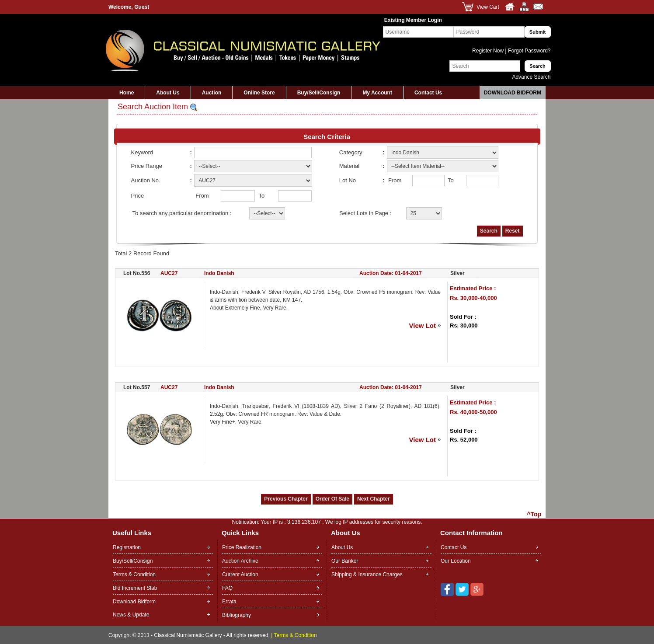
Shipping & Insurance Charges (367, 574)
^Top (534, 514)
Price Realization (242, 547)
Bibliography (237, 615)
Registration (127, 547)
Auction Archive (240, 561)
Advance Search (531, 77)
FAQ (227, 588)
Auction (212, 93)
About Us (168, 93)
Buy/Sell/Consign (319, 93)
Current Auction (240, 574)
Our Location (456, 561)
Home (127, 93)
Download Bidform (513, 93)
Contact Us (428, 93)
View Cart (488, 7)
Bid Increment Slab (135, 588)
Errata (229, 602)
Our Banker (345, 561)
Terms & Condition (134, 574)
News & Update (131, 615)
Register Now (489, 51)
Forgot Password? (529, 51)
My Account (377, 93)
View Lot (423, 325)
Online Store (259, 93)
